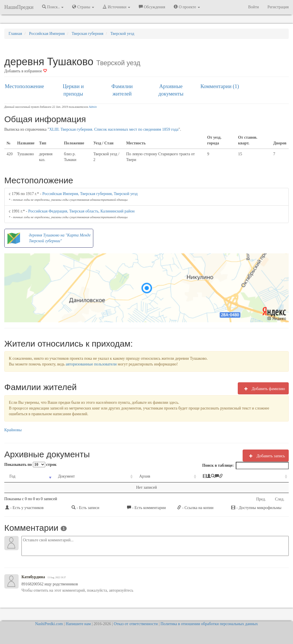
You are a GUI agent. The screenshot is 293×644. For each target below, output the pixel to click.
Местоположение (24, 86)
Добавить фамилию (263, 389)
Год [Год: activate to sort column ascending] (12, 476)
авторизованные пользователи (91, 364)
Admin (93, 107)
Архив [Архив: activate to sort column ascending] (145, 476)
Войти (253, 7)
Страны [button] (83, 7)
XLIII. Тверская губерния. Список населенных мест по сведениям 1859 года (114, 129)
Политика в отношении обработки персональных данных (209, 624)
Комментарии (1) (220, 86)
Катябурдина (33, 577)
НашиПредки (19, 7)
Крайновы (13, 430)
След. (280, 499)
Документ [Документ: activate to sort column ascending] (67, 476)
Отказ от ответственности (136, 624)
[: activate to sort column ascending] (243, 477)
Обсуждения (152, 7)
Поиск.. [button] (53, 7)
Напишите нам (78, 624)
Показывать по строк (30, 465)
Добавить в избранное (26, 71)
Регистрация (278, 7)
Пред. (261, 499)
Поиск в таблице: (246, 466)
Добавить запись (266, 456)
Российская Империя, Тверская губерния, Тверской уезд (90, 194)
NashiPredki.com (49, 624)
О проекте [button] (187, 7)
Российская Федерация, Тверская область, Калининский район (82, 211)
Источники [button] (116, 7)
